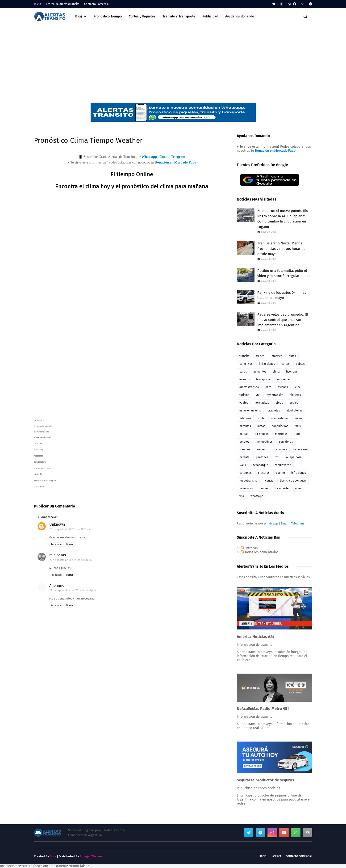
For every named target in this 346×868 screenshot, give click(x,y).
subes (265, 488)
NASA (243, 465)
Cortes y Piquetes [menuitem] (142, 16)
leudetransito (248, 481)
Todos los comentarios (260, 552)
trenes (260, 356)
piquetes (295, 395)
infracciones (267, 364)
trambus (245, 449)
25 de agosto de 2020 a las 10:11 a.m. (71, 529)
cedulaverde (283, 465)
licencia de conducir (293, 481)
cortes (286, 364)
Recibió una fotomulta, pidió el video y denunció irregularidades (284, 273)
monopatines (264, 442)
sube (298, 387)
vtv (258, 395)
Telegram (178, 157)
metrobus (281, 434)
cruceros (264, 473)
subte (261, 418)
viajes (299, 418)
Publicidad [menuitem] (210, 16)
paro (268, 387)
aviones (283, 387)
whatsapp (257, 496)
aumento (262, 449)
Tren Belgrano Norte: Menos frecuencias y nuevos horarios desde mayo (281, 249)
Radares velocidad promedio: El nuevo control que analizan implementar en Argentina (283, 320)
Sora (53, 856)
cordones (246, 473)
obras (279, 403)
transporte (263, 379)
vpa (242, 496)
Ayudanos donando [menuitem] (240, 16)
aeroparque (260, 465)
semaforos (286, 442)
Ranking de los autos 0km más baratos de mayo (282, 295)
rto (276, 457)
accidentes (283, 379)
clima (276, 372)
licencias (292, 372)
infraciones (299, 473)
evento (280, 473)
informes (277, 356)
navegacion (247, 488)
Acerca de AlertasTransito (63, 4)
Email (164, 157)
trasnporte (282, 488)
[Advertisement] (173, 60)
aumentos (260, 372)
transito (244, 356)
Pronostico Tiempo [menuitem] (108, 16)
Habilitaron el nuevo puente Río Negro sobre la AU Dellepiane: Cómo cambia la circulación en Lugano (283, 219)
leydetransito (275, 395)
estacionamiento (250, 411)
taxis (298, 426)
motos (261, 426)
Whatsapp (149, 157)
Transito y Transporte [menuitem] (179, 16)
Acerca (277, 856)
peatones (262, 457)
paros (243, 372)
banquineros (280, 426)
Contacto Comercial (97, 4)
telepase (245, 418)
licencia (269, 481)
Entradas (249, 548)
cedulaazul (301, 449)
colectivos (246, 364)
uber (298, 488)
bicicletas (274, 411)
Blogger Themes (91, 856)
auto (297, 434)
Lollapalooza (293, 457)
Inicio (38, 4)
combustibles (280, 418)
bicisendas (262, 434)
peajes (294, 403)
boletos (244, 442)
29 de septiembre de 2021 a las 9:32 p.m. (73, 590)
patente (244, 457)
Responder (56, 545)
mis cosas (58, 555)
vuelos (244, 403)
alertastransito (249, 387)
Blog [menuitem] (79, 16)
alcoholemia (294, 411)
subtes (300, 364)
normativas (262, 403)
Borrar (70, 545)
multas (244, 434)
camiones (281, 449)
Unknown (57, 524)
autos (292, 356)
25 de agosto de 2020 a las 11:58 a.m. (71, 560)
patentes (245, 426)
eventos (245, 379)
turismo (244, 395)
